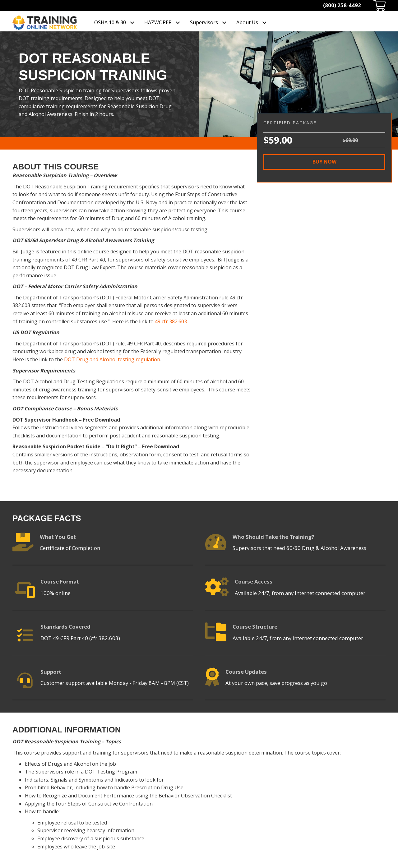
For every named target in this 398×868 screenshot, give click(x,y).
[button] (324, 162)
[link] (115, 23)
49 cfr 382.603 (171, 321)
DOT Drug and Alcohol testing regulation (112, 359)
